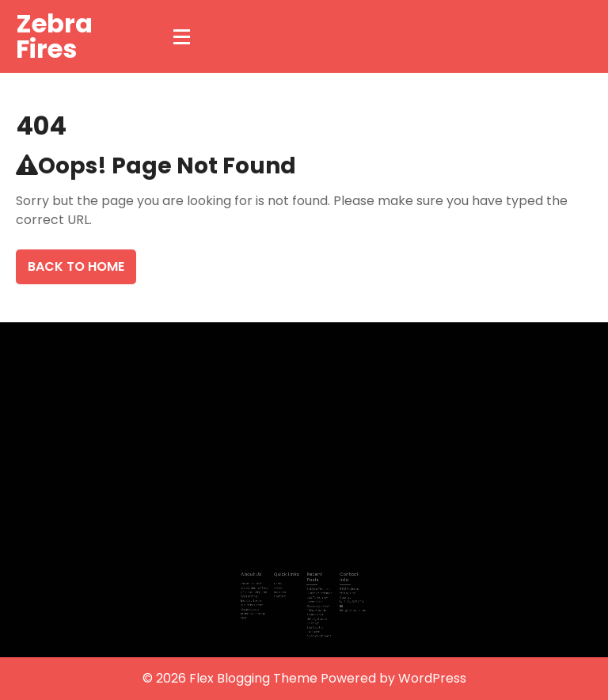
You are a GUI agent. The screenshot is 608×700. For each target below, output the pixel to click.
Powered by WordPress (393, 678)
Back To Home (76, 266)
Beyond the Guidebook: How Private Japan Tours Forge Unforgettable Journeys (316, 610)
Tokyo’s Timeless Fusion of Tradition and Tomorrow (317, 593)
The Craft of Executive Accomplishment (317, 626)
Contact (282, 596)
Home (281, 585)
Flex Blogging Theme (255, 678)
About (281, 588)
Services (282, 592)
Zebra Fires (54, 36)
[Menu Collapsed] (182, 36)
